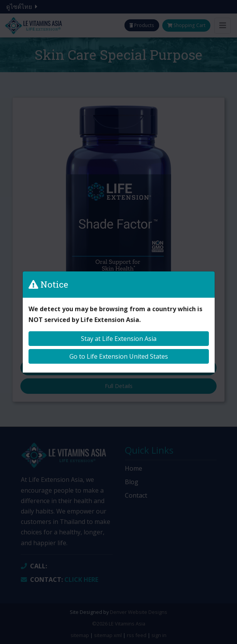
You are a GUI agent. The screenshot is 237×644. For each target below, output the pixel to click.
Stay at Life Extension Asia (119, 339)
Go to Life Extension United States (119, 356)
